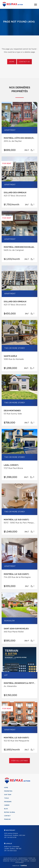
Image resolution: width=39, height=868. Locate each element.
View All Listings (19, 761)
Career (7, 805)
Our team (8, 795)
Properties (8, 791)
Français (7, 819)
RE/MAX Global (10, 812)
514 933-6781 (12, 837)
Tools (6, 798)
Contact (7, 816)
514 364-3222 (12, 851)
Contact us (24, 62)
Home (12, 62)
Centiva (23, 865)
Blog (6, 809)
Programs (8, 802)
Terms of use (25, 861)
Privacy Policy (15, 861)
